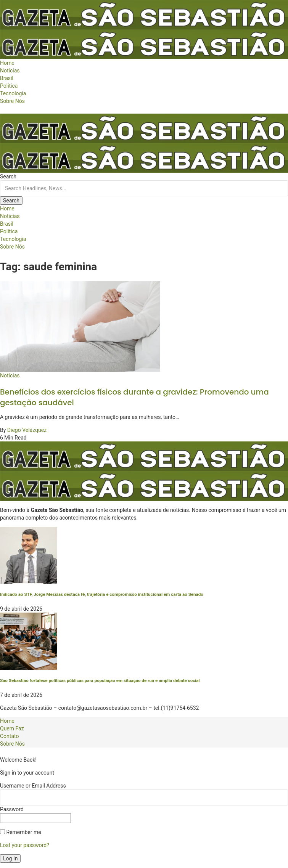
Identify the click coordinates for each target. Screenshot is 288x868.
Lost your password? (25, 845)
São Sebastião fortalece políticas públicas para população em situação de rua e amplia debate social (100, 680)
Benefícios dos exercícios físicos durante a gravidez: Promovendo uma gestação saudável (134, 397)
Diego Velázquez (27, 430)
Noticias (10, 375)
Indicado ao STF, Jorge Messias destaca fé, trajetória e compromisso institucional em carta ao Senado (102, 594)
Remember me (21, 832)
